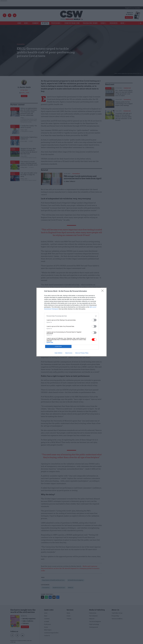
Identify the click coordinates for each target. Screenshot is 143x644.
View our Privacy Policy (82, 353)
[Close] (103, 291)
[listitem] (71, 316)
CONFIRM (58, 346)
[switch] (94, 320)
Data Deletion (59, 353)
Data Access (69, 353)
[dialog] (71, 322)
